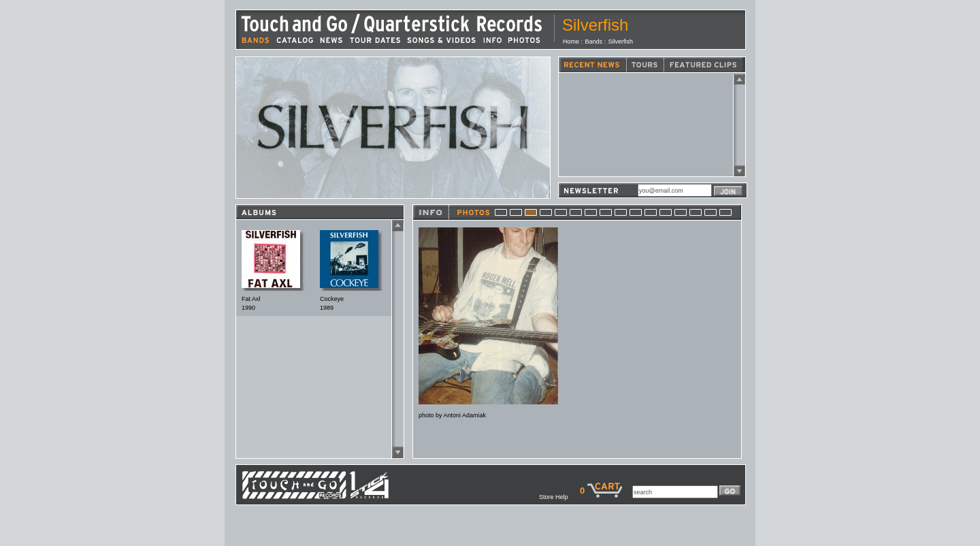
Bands (594, 42)
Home (571, 42)
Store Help (559, 497)
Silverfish (621, 42)
